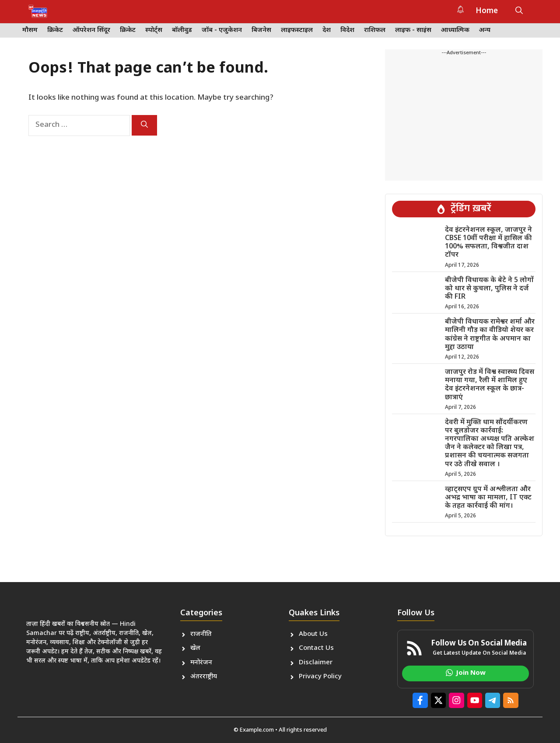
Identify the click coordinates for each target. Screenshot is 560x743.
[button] (519, 11)
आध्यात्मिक (455, 30)
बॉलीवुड (182, 30)
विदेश (347, 30)
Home (487, 11)
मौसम (30, 30)
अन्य (485, 30)
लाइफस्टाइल (297, 30)
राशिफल (375, 30)
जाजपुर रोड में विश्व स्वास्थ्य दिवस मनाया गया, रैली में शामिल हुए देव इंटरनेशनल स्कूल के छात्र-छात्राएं (490, 385)
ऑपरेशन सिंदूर (91, 30)
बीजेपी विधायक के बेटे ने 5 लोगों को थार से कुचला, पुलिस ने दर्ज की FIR (489, 289)
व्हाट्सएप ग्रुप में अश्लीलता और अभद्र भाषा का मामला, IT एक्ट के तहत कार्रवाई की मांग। (488, 498)
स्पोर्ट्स (154, 30)
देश (327, 30)
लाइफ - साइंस (413, 30)
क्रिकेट (55, 30)
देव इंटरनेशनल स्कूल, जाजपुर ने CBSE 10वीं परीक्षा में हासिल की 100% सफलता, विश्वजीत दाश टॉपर (488, 243)
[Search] (144, 125)
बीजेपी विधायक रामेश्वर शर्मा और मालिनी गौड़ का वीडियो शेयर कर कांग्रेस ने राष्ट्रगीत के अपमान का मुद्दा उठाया (490, 335)
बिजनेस (261, 30)
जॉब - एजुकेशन (222, 30)
